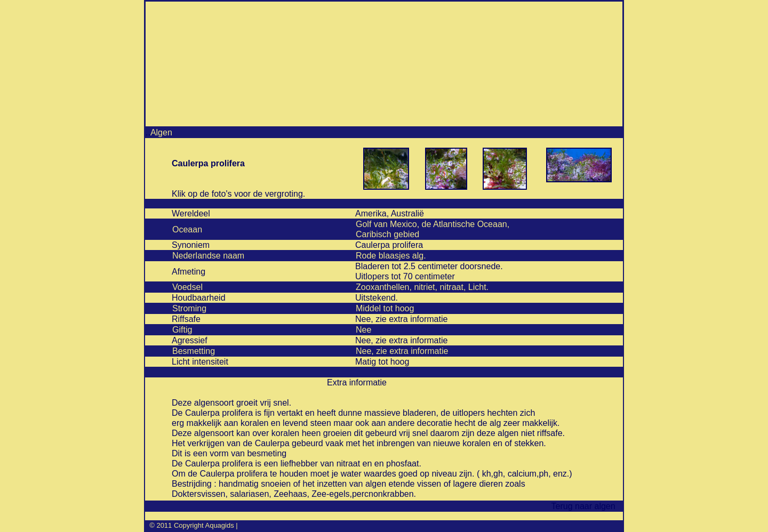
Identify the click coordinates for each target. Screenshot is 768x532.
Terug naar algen (581, 506)
